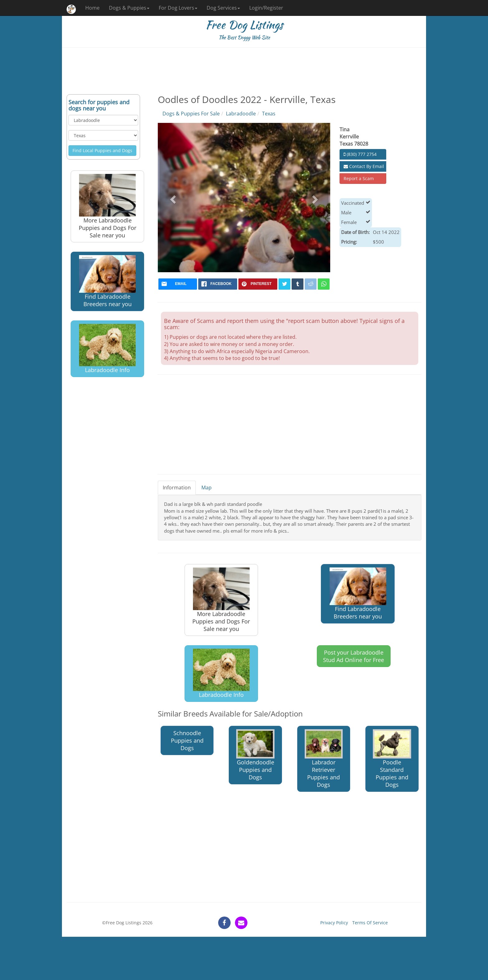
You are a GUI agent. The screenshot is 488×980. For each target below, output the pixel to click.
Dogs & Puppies (129, 8)
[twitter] (284, 284)
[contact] (241, 923)
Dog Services (223, 8)
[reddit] (311, 284)
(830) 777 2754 (360, 154)
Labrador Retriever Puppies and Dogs (324, 759)
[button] (172, 198)
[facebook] (218, 284)
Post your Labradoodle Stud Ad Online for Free (354, 656)
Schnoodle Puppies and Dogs (187, 740)
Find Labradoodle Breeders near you (107, 281)
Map (206, 488)
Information (177, 488)
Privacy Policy (334, 923)
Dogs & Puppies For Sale (191, 114)
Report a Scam (359, 178)
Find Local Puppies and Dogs (102, 150)
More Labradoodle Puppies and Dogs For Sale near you (108, 206)
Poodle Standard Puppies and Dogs (392, 759)
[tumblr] (298, 284)
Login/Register (266, 8)
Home (92, 8)
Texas (269, 114)
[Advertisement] (244, 71)
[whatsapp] (324, 284)
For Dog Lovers (178, 8)
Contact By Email (364, 166)
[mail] (178, 284)
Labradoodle (241, 114)
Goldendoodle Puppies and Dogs (255, 755)
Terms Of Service (370, 923)
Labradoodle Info (107, 349)
